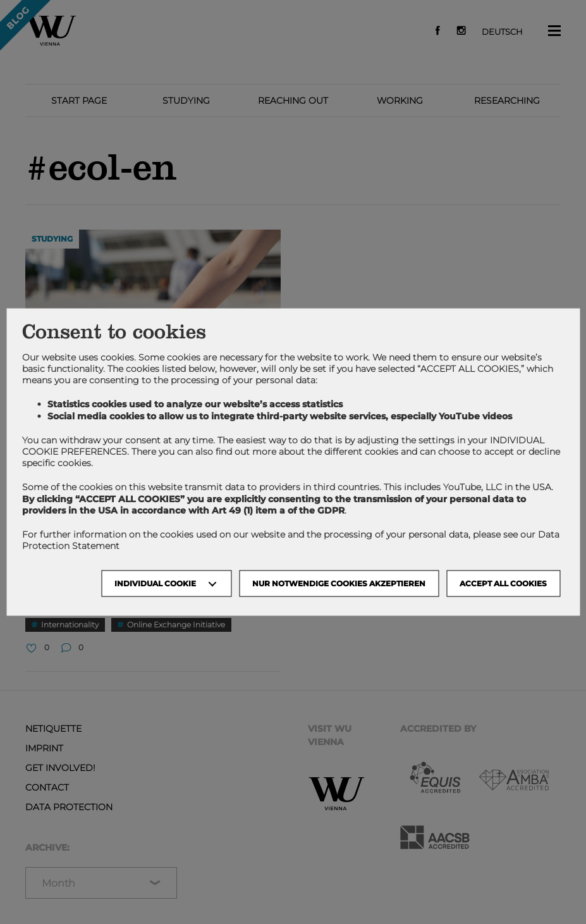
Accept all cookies (503, 583)
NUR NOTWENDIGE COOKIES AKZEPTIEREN (339, 583)
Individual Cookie (155, 583)
